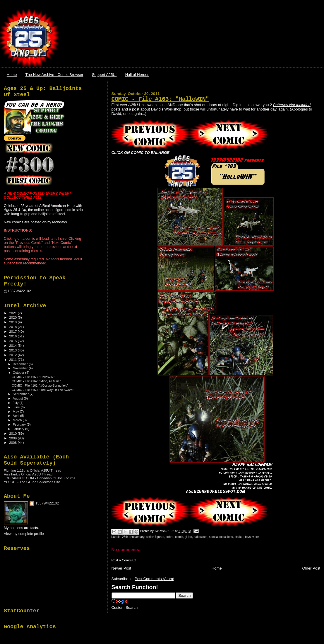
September (21, 394)
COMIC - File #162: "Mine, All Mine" (36, 381)
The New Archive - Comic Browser (54, 75)
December (21, 364)
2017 (13, 331)
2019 (13, 322)
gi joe (188, 537)
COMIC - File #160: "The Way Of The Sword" (43, 390)
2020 (13, 317)
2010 (13, 433)
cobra (169, 537)
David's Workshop (166, 109)
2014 (13, 345)
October (19, 373)
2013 (13, 350)
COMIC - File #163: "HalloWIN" (160, 99)
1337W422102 (47, 503)
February (20, 424)
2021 (13, 313)
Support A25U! (104, 75)
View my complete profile (24, 534)
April (17, 416)
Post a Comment (124, 560)
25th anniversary (133, 537)
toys (248, 537)
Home (12, 75)
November (21, 368)
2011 (13, 360)
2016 (13, 336)
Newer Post (121, 568)
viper (256, 537)
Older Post (311, 568)
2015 (13, 341)
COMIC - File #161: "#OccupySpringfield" (40, 385)
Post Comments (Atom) (154, 579)
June (17, 407)
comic (179, 537)
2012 (13, 355)
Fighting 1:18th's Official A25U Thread (33, 470)
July (16, 403)
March (18, 420)
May (16, 412)
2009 (13, 438)
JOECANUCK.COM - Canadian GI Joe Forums (40, 478)
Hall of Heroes (137, 75)
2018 (13, 327)
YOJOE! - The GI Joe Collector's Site (32, 482)
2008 (13, 442)
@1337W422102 (17, 291)
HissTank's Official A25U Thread (28, 474)
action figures (155, 537)
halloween (201, 537)
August (18, 398)
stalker (239, 537)
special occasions (221, 537)
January (19, 429)
